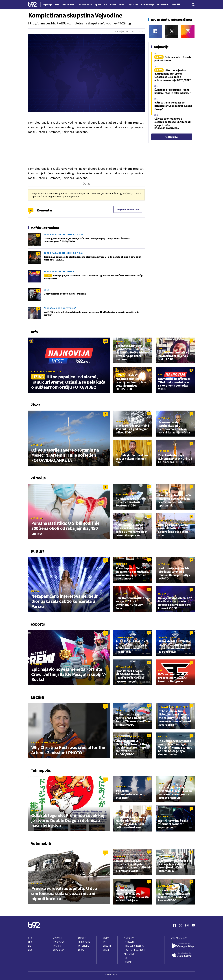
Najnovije (47, 5)
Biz (30, 946)
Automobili (84, 946)
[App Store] (183, 955)
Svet (46, 290)
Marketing (129, 938)
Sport (31, 942)
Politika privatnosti (135, 950)
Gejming (36, 810)
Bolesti (163, 491)
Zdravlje (58, 938)
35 (38, 253)
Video (106, 938)
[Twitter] (172, 31)
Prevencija (165, 521)
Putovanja (59, 942)
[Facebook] (155, 31)
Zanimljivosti (166, 886)
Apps (161, 783)
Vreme (106, 950)
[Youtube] (193, 925)
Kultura (57, 946)
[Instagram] (188, 31)
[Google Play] (183, 946)
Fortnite (37, 664)
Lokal (81, 950)
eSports (82, 938)
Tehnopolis (84, 942)
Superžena (59, 950)
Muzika (35, 591)
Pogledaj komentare (128, 209)
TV (104, 942)
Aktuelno (37, 445)
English (120, 710)
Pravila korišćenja (134, 946)
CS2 (160, 670)
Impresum (129, 942)
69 (38, 235)
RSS (126, 958)
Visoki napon (166, 856)
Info (30, 938)
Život (31, 950)
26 (38, 290)
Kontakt (128, 962)
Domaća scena (124, 637)
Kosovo (120, 341)
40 (38, 272)
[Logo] (32, 5)
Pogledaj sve (172, 137)
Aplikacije (129, 954)
